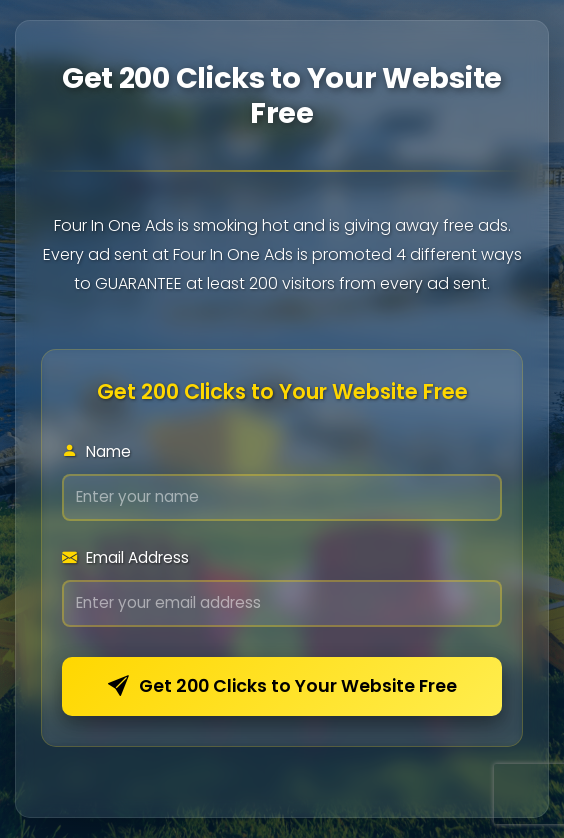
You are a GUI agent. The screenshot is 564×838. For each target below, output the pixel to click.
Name (96, 451)
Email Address (125, 557)
